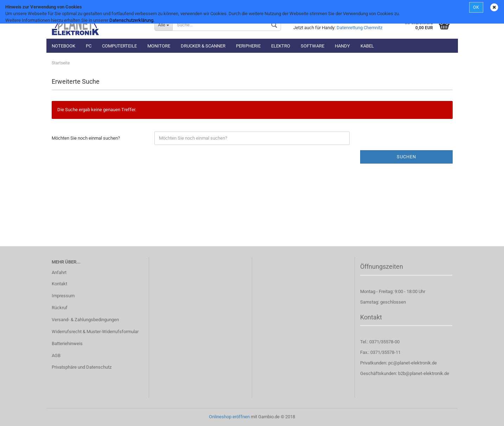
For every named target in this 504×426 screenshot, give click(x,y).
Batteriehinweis (67, 344)
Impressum (63, 296)
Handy (342, 46)
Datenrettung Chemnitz (359, 28)
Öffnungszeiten (382, 266)
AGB (56, 355)
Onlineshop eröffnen (229, 417)
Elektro (281, 46)
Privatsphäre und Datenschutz (82, 367)
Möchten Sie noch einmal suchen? (86, 138)
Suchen (406, 157)
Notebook (63, 46)
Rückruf (60, 308)
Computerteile (119, 46)
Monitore (159, 46)
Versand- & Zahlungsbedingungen (85, 320)
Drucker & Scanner (203, 46)
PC (89, 46)
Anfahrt (59, 272)
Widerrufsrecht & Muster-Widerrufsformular (95, 332)
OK (476, 7)
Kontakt (59, 284)
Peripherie (248, 46)
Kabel (367, 46)
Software (312, 46)
